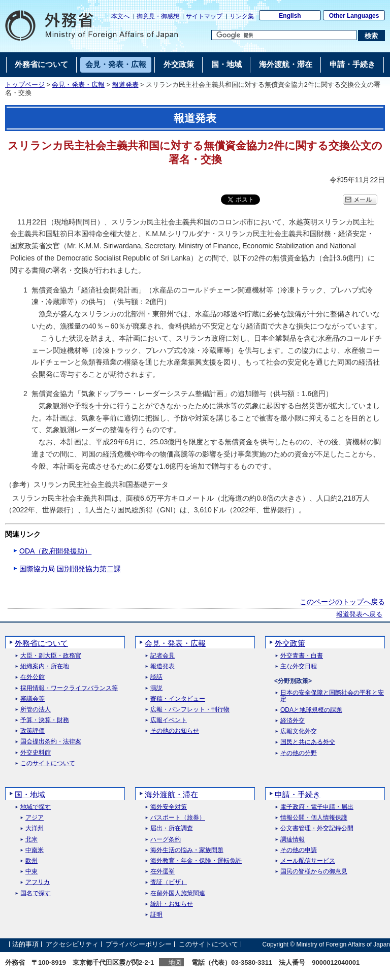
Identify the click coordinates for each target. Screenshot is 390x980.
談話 (156, 677)
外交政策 (290, 643)
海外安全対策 (169, 807)
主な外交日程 (299, 666)
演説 (156, 688)
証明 (156, 915)
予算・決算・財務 (45, 720)
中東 (31, 872)
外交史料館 (36, 753)
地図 (175, 962)
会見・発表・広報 (78, 85)
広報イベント (169, 720)
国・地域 (30, 794)
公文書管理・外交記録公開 (317, 828)
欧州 (31, 861)
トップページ (25, 85)
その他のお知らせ (175, 731)
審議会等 (32, 699)
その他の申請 (299, 850)
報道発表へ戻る (359, 614)
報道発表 (125, 85)
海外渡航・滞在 (171, 794)
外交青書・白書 (302, 656)
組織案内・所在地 (45, 666)
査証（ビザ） (169, 882)
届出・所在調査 (172, 828)
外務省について (41, 643)
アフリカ (38, 882)
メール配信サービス (308, 861)
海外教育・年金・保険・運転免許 (196, 861)
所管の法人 (36, 710)
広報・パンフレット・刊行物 (190, 710)
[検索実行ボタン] (371, 36)
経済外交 (292, 721)
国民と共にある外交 (308, 742)
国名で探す (36, 893)
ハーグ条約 (166, 840)
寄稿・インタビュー (178, 699)
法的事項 (25, 944)
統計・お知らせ (172, 904)
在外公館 (32, 677)
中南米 (35, 850)
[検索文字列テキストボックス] (284, 35)
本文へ (120, 16)
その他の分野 (299, 753)
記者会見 (162, 656)
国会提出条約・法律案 (51, 742)
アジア (35, 818)
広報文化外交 (299, 731)
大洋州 (35, 828)
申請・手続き (298, 794)
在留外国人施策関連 (178, 893)
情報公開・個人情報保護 (314, 818)
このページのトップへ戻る (342, 602)
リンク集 (242, 16)
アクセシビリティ (72, 944)
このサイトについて (48, 763)
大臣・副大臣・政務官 (51, 656)
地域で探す (36, 807)
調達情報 (292, 840)
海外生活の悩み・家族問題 (187, 850)
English (290, 16)
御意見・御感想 (158, 16)
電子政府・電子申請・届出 (317, 807)
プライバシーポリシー (139, 944)
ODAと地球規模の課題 (311, 710)
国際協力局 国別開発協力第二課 (70, 569)
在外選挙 (162, 872)
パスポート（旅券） (178, 818)
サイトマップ (204, 16)
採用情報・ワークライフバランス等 (69, 688)
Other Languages (354, 16)
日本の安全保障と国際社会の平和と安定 (332, 696)
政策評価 (32, 731)
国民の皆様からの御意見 (314, 872)
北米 (31, 840)
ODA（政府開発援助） (55, 551)
